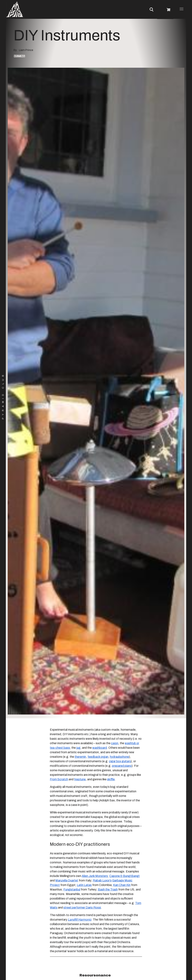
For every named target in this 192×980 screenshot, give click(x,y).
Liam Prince (26, 50)
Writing (19, 56)
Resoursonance (95, 975)
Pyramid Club (3, 396)
